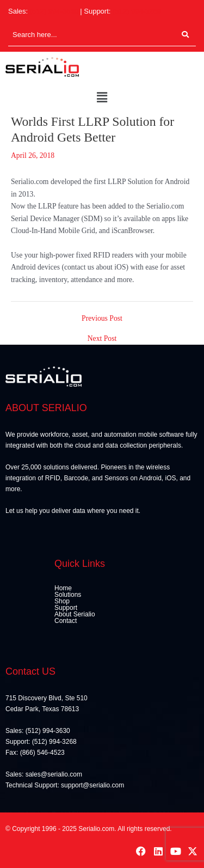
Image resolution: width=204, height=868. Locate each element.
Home (63, 588)
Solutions (68, 595)
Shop (62, 601)
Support (66, 608)
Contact (66, 621)
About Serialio (75, 614)
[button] (102, 98)
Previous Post (102, 319)
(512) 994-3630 (54, 11)
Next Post (102, 339)
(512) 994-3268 (137, 11)
